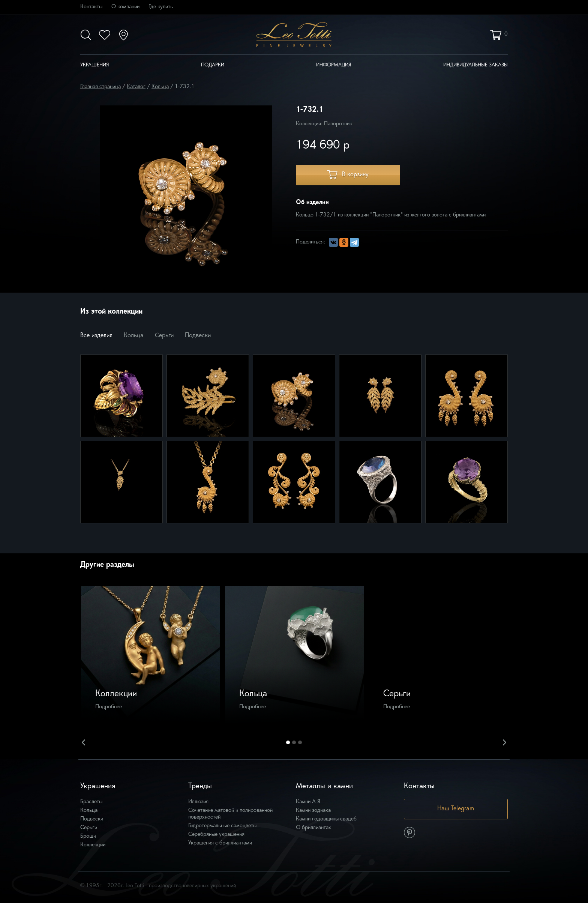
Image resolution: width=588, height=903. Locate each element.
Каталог (136, 87)
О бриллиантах (313, 828)
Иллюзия (198, 802)
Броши (88, 836)
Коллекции (93, 845)
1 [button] (288, 742)
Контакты (91, 7)
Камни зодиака (313, 811)
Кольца (160, 87)
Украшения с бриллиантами (220, 843)
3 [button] (300, 742)
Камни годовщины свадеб (326, 819)
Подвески (198, 336)
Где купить (161, 7)
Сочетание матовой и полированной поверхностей (230, 814)
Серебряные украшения (216, 835)
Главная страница (100, 87)
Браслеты (91, 802)
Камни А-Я (308, 802)
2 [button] (294, 742)
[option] (150, 655)
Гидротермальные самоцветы (222, 826)
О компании (125, 7)
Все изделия (96, 336)
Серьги (164, 336)
